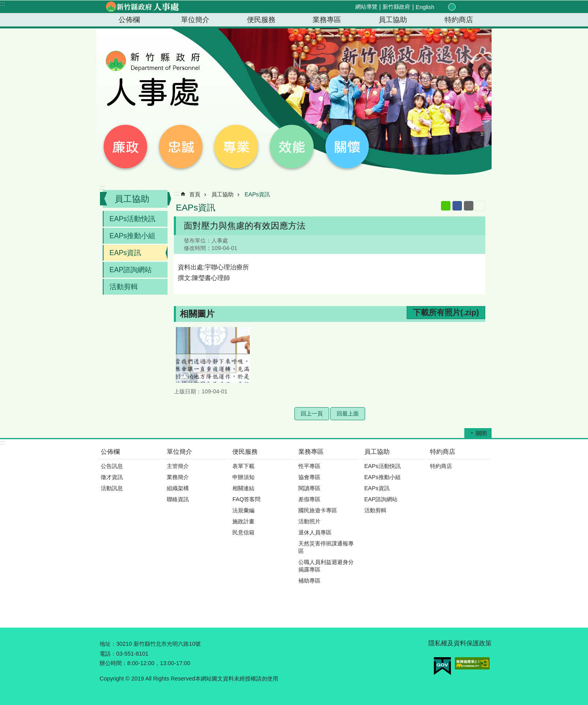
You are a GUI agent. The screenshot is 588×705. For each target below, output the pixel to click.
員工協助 (393, 20)
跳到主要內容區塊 (4, 4)
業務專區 (327, 20)
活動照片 (309, 521)
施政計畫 (243, 521)
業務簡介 (178, 477)
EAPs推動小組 (132, 236)
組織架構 (178, 488)
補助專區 (309, 581)
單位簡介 (195, 20)
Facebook (457, 206)
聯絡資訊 (178, 499)
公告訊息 (112, 466)
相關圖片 (197, 314)
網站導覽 (366, 7)
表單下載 (243, 466)
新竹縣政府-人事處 (142, 7)
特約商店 (459, 20)
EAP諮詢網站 (131, 270)
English (425, 7)
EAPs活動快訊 (132, 219)
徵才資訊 (112, 477)
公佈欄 (129, 20)
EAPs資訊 (125, 253)
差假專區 (309, 499)
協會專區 (309, 477)
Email (469, 206)
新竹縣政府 (396, 7)
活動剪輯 (124, 287)
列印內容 (480, 206)
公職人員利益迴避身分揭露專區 (326, 566)
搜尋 (479, 7)
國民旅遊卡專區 (318, 510)
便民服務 (261, 20)
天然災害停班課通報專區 (326, 547)
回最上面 (348, 414)
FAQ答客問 (246, 499)
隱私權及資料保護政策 (460, 643)
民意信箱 (243, 532)
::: (3, 4)
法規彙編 (243, 510)
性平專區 (309, 466)
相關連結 (243, 488)
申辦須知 (243, 477)
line (446, 206)
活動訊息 (112, 488)
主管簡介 (178, 466)
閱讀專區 (309, 488)
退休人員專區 (315, 532)
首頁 (195, 194)
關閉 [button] (481, 433)
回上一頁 (312, 414)
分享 (469, 7)
